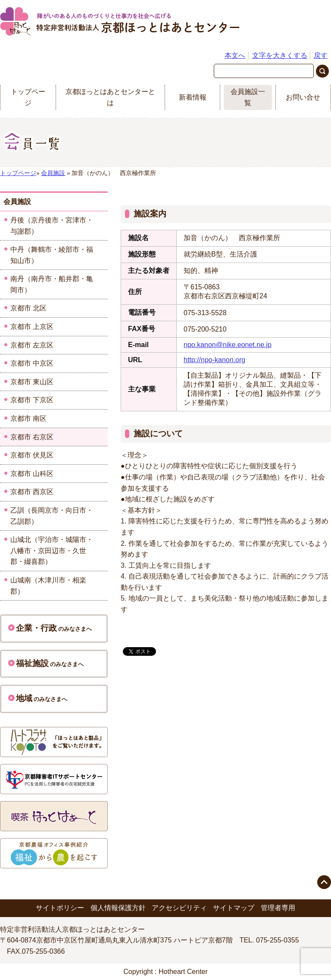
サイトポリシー (60, 908)
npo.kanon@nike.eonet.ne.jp (228, 345)
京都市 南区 (28, 418)
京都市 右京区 (32, 437)
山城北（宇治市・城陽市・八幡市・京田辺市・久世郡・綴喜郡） (52, 551)
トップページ (28, 97)
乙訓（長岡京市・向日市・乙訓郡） (52, 516)
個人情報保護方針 (118, 908)
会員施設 (53, 173)
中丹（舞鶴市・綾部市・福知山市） (52, 255)
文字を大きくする (280, 55)
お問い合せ (303, 97)
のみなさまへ (50, 628)
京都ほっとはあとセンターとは (110, 97)
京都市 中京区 (32, 363)
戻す (321, 55)
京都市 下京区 (32, 400)
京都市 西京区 (32, 492)
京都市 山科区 (32, 474)
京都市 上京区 (32, 327)
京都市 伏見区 (32, 455)
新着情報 (193, 97)
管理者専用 (278, 908)
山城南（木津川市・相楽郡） (48, 586)
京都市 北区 (28, 308)
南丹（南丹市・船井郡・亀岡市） (52, 284)
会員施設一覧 (248, 97)
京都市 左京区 (32, 345)
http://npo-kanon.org (214, 360)
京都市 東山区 (32, 382)
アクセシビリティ (179, 908)
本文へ (235, 55)
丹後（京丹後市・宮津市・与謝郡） (52, 226)
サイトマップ (234, 908)
